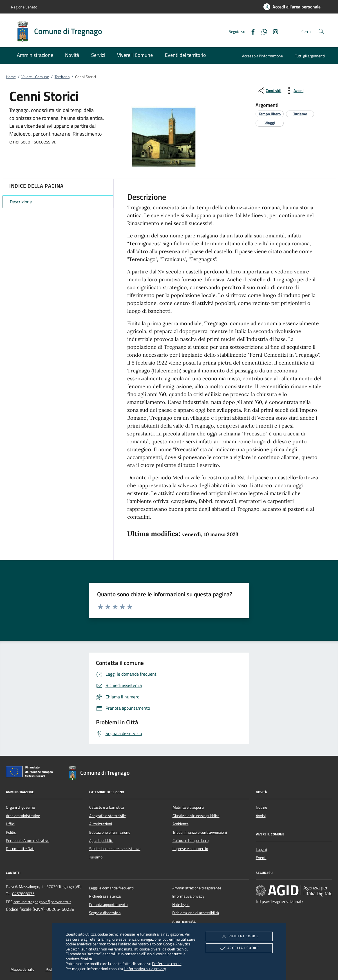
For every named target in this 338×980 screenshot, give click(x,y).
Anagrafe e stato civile (108, 816)
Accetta (239, 948)
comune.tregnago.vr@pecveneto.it (42, 902)
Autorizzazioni (101, 824)
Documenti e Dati (20, 849)
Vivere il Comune (35, 77)
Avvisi (261, 816)
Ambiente (181, 824)
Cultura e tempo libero (191, 840)
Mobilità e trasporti (188, 807)
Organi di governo (20, 807)
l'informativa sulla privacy (145, 969)
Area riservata (184, 921)
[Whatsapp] (262, 31)
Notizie (261, 807)
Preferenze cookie (167, 964)
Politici (11, 832)
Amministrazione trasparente (197, 888)
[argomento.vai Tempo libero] (270, 114)
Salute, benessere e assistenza (115, 849)
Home (11, 77)
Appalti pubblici (101, 840)
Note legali (181, 905)
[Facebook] (251, 31)
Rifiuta (239, 936)
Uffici (10, 824)
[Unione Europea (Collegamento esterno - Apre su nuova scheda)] (31, 773)
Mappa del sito (22, 969)
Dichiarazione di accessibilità (196, 913)
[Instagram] (273, 31)
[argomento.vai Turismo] (300, 114)
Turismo (96, 857)
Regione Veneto (24, 7)
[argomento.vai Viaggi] (270, 123)
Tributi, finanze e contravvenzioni (200, 832)
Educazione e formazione (110, 832)
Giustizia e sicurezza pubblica (196, 816)
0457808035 (23, 894)
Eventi (261, 858)
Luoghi (261, 849)
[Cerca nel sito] (321, 31)
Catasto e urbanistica (107, 807)
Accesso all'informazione (262, 56)
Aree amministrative (23, 816)
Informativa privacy (188, 896)
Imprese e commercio (190, 849)
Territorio (62, 77)
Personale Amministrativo (28, 840)
